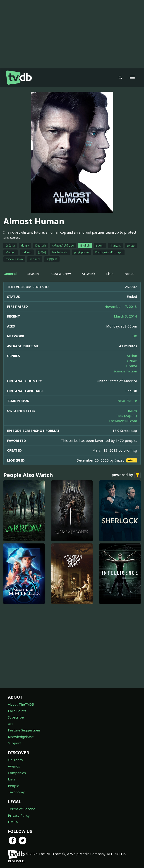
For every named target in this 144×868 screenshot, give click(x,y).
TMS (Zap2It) (126, 416)
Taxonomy (16, 792)
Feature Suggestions (24, 730)
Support (14, 743)
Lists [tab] (110, 274)
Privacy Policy (19, 815)
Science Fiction (125, 371)
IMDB (132, 411)
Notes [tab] (129, 274)
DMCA (13, 822)
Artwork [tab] (89, 274)
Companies (17, 773)
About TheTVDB (21, 704)
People (14, 786)
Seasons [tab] (34, 274)
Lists (12, 779)
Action (132, 356)
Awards (14, 766)
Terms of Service (22, 809)
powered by (126, 475)
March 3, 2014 (125, 316)
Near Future (127, 401)
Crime (132, 361)
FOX (134, 336)
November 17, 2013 (121, 306)
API (11, 724)
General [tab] (10, 274)
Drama (132, 366)
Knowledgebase (21, 737)
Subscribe (16, 717)
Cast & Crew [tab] (61, 274)
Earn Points (17, 711)
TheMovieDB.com (123, 421)
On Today (16, 760)
